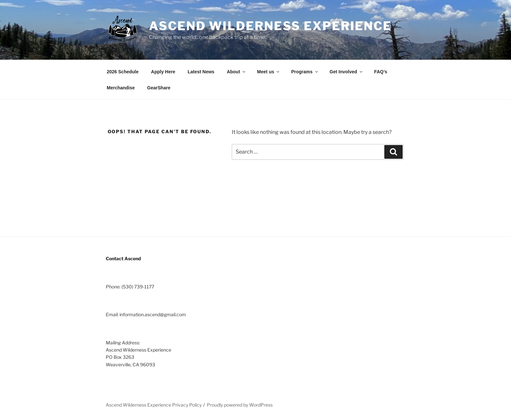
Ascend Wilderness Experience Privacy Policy (154, 405)
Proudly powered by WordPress (240, 405)
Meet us (269, 72)
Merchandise (121, 88)
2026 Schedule (123, 72)
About (237, 72)
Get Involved (347, 72)
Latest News (201, 72)
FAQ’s (381, 72)
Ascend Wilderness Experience (270, 26)
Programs (305, 72)
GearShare (159, 88)
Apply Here (163, 72)
